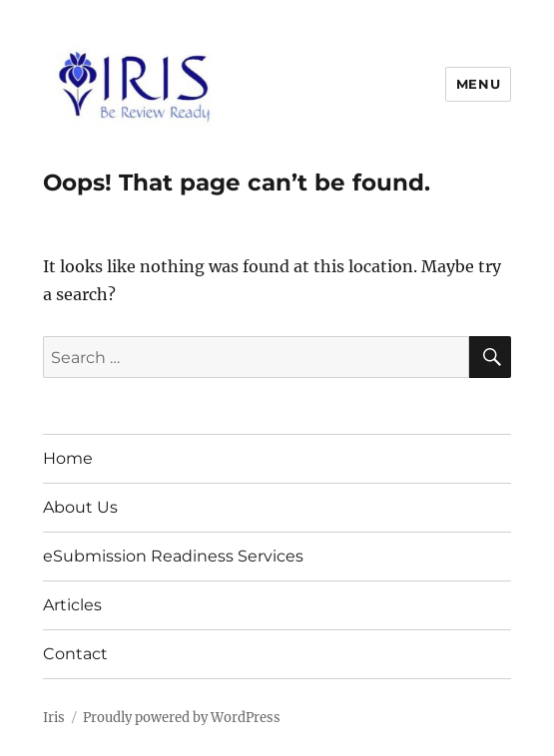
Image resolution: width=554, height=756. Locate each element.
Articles (72, 605)
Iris (54, 718)
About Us (80, 507)
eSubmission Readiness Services (173, 556)
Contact (75, 654)
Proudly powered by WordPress (182, 718)
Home (68, 458)
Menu (478, 84)
